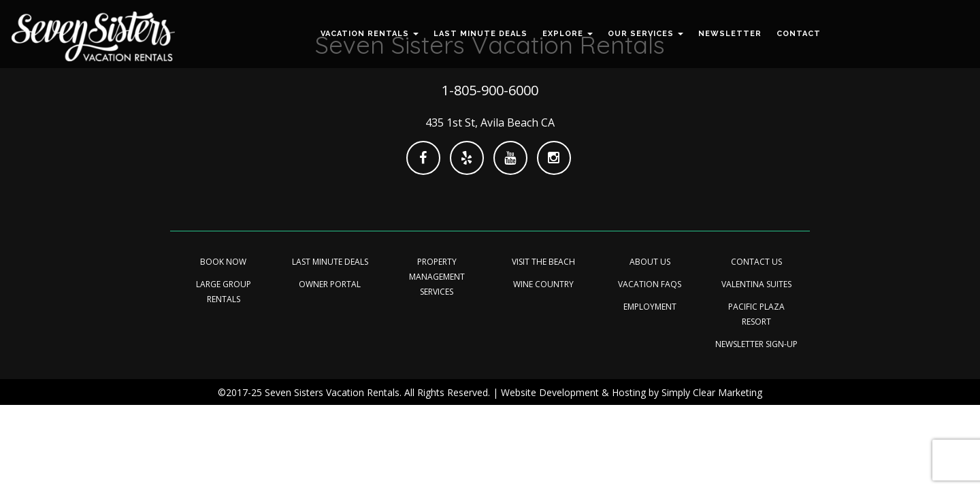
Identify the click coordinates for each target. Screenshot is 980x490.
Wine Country (543, 284)
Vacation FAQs (650, 284)
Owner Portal (330, 284)
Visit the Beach (543, 262)
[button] (370, 34)
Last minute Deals (330, 262)
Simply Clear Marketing (712, 392)
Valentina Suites (756, 284)
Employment (650, 307)
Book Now (223, 262)
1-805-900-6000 (490, 90)
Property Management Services (437, 277)
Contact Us (756, 262)
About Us (650, 262)
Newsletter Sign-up (756, 344)
